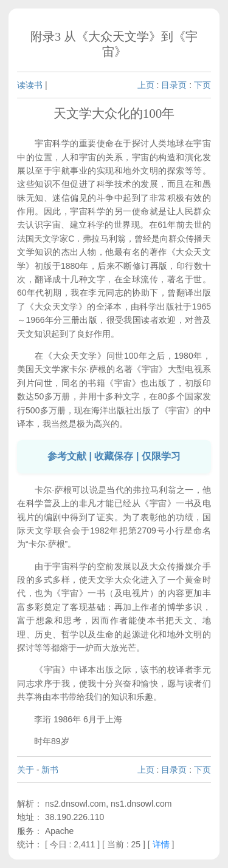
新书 (50, 770)
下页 (202, 85)
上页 (146, 85)
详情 (161, 844)
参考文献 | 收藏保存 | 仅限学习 (114, 456)
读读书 (30, 85)
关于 (26, 770)
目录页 (174, 85)
